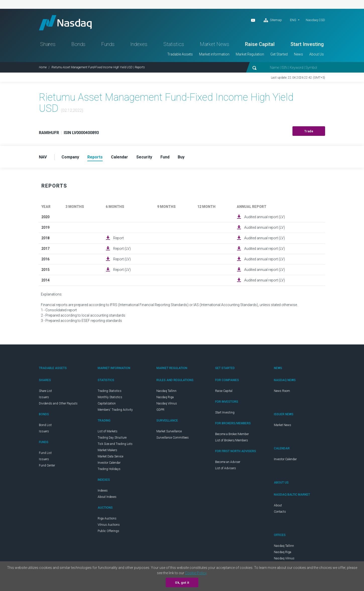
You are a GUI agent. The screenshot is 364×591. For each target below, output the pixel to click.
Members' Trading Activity (115, 410)
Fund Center (47, 465)
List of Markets (108, 431)
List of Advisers (226, 468)
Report (118, 238)
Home (43, 67)
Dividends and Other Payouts (58, 403)
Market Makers (107, 450)
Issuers (44, 397)
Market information (214, 54)
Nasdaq (65, 23)
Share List (45, 391)
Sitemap (273, 20)
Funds (108, 44)
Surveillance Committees (173, 438)
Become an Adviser (228, 462)
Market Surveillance (169, 431)
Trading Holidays (109, 469)
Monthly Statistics (110, 397)
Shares (48, 44)
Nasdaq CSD (315, 20)
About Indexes (107, 497)
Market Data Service (110, 456)
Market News (215, 44)
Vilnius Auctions (109, 525)
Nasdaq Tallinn (166, 391)
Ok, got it (182, 583)
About (278, 505)
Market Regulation (250, 54)
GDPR (160, 410)
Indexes (139, 44)
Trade (309, 131)
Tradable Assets (180, 54)
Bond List (45, 425)
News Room (282, 391)
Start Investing (307, 44)
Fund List (45, 453)
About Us (317, 54)
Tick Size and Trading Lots (115, 444)
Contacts (280, 512)
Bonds (78, 44)
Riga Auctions (107, 518)
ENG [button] (293, 20)
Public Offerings (108, 531)
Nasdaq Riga (165, 397)
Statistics (174, 44)
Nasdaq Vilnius (167, 403)
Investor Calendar (109, 463)
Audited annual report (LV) (265, 217)
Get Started (279, 54)
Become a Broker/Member (232, 434)
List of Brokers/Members (232, 440)
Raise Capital (260, 44)
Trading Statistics (110, 391)
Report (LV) (122, 249)
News (298, 54)
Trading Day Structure (112, 438)
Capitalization (107, 403)
